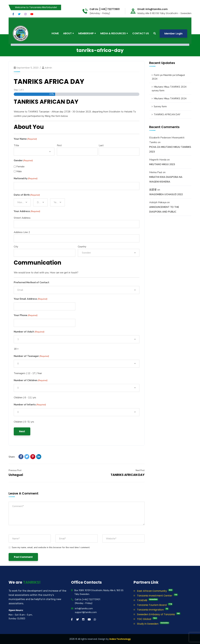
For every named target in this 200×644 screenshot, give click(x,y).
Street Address (22, 218)
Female (20, 167)
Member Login (173, 34)
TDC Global (146, 619)
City (16, 247)
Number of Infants (30, 405)
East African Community (153, 591)
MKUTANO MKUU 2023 (162, 164)
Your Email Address (31, 299)
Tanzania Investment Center (156, 595)
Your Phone (26, 315)
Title (16, 145)
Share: (12, 457)
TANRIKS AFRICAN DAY (128, 475)
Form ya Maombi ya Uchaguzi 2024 (168, 77)
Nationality (26, 179)
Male (19, 171)
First (59, 145)
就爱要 (153, 190)
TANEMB (146, 600)
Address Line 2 (22, 232)
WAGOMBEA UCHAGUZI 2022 (166, 194)
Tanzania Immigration (151, 610)
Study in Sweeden (151, 624)
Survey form (160, 106)
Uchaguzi (16, 475)
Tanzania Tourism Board (153, 605)
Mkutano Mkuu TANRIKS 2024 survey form (169, 89)
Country (82, 247)
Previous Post (15, 470)
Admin (48, 68)
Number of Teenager (31, 356)
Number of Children (31, 380)
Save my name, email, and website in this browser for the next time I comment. (51, 547)
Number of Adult (29, 332)
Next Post (140, 470)
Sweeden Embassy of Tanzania (157, 614)
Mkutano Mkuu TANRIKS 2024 (170, 99)
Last (101, 145)
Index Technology (120, 639)
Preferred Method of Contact (31, 282)
